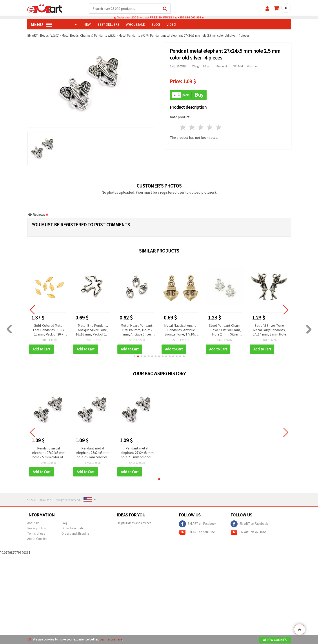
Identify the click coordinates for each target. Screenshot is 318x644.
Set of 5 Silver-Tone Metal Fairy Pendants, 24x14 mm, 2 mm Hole (270, 330)
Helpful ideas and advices (134, 523)
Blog (156, 24)
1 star (183, 127)
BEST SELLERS (108, 24)
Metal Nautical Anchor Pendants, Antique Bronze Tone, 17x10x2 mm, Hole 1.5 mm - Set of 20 (182, 330)
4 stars (210, 127)
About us (33, 523)
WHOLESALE (135, 24)
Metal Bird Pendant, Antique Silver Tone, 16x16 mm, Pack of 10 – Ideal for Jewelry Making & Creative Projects (94, 330)
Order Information (74, 528)
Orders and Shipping (75, 533)
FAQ (64, 523)
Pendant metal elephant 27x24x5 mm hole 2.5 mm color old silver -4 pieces (49, 453)
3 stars (201, 127)
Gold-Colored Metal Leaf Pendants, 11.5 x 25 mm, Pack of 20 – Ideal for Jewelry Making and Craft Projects (49, 330)
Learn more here (111, 639)
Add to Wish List (246, 66)
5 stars (219, 127)
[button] (134, 356)
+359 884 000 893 (189, 17)
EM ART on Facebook (198, 524)
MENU (41, 24)
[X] (29, 639)
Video (171, 24)
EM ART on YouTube (197, 532)
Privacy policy (36, 528)
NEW (87, 24)
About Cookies (37, 539)
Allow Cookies (275, 640)
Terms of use (36, 533)
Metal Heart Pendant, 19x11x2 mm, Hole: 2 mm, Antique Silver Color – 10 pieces (138, 330)
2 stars (192, 127)
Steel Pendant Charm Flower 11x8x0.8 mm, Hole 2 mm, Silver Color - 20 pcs (226, 330)
